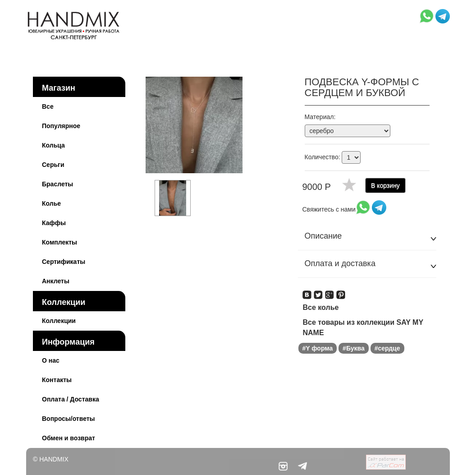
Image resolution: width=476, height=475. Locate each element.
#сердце (387, 348)
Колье (51, 203)
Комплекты (59, 242)
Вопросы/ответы (69, 419)
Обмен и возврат (69, 438)
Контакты (57, 380)
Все (48, 106)
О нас (51, 360)
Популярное (61, 126)
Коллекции (64, 302)
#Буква (354, 348)
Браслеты (57, 184)
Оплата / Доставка (71, 399)
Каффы (54, 223)
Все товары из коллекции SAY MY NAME (363, 327)
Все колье (321, 307)
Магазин (59, 88)
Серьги (53, 165)
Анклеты (56, 281)
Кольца (53, 145)
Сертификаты (64, 262)
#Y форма (318, 348)
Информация (68, 342)
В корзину (385, 185)
